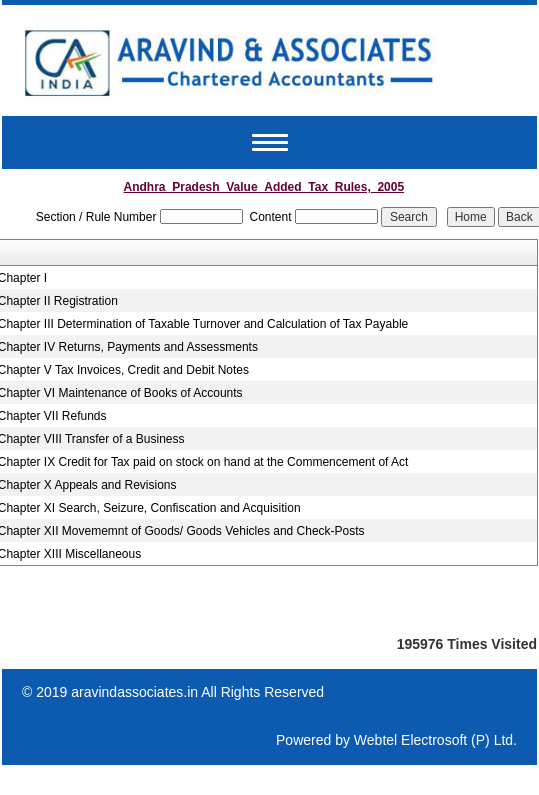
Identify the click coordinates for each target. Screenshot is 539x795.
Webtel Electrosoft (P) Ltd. (435, 740)
